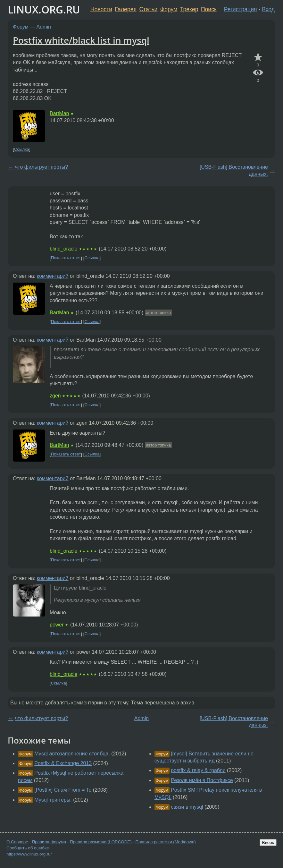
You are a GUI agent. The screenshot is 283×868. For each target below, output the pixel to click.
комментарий (53, 276)
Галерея (126, 9)
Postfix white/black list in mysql (81, 40)
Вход (268, 9)
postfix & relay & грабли (198, 770)
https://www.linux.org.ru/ (29, 854)
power (57, 625)
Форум (169, 9)
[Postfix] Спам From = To (63, 790)
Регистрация (241, 9)
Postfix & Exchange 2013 (63, 763)
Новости (101, 9)
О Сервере (17, 842)
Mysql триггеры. (53, 800)
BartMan (59, 113)
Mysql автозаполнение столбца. (72, 754)
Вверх (268, 842)
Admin (44, 27)
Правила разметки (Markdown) (165, 842)
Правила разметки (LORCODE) (101, 842)
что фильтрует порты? (42, 167)
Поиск (209, 9)
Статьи (148, 9)
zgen (55, 396)
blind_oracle (63, 249)
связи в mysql (187, 807)
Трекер (189, 9)
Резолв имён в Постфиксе (202, 780)
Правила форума (49, 842)
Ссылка (22, 149)
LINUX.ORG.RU (44, 9)
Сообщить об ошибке (28, 848)
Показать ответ (66, 258)
